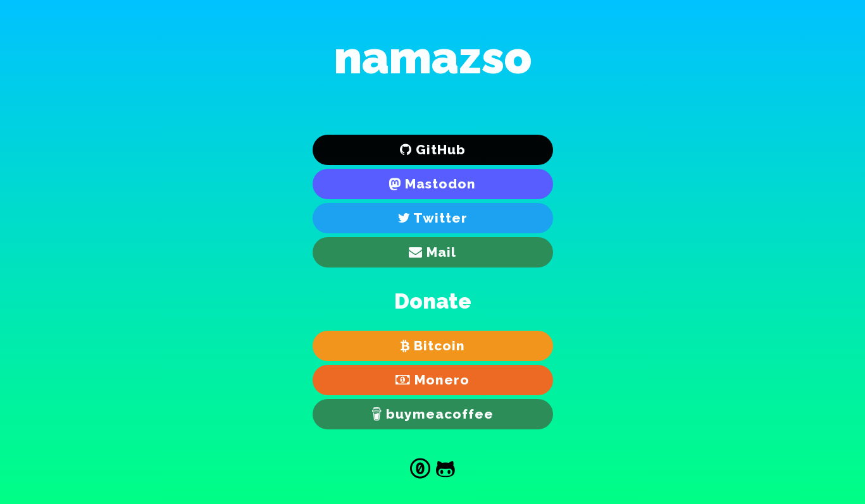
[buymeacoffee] (433, 414)
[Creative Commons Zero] (420, 470)
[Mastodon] (433, 184)
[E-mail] (433, 252)
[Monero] (433, 380)
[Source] (445, 470)
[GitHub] (433, 150)
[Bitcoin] (433, 346)
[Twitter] (433, 218)
